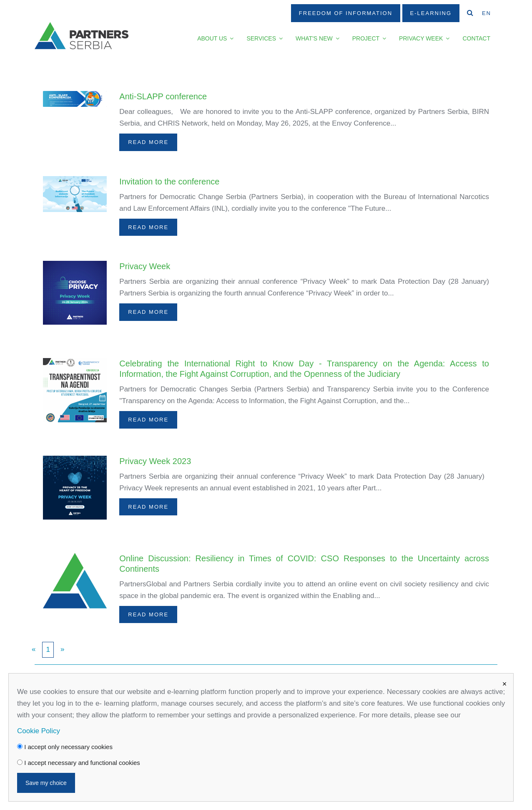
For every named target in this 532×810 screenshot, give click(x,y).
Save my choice (46, 783)
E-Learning (431, 13)
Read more (148, 142)
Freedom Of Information (346, 13)
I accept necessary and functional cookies (79, 763)
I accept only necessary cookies (65, 747)
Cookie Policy (39, 731)
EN (487, 13)
